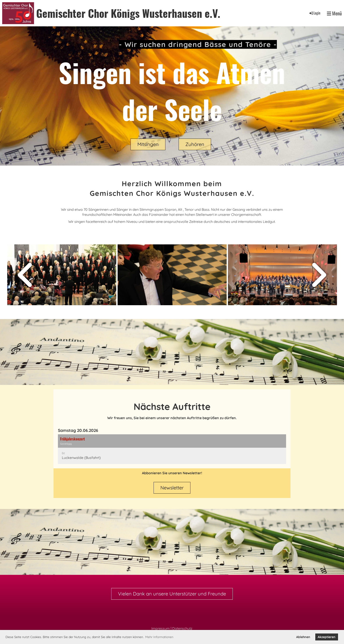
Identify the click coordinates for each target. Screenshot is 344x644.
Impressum (161, 628)
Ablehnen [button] (303, 637)
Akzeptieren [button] (327, 637)
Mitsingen (148, 144)
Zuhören (195, 144)
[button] (172, 449)
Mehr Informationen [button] (159, 637)
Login (314, 13)
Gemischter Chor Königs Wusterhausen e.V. (128, 13)
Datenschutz (182, 628)
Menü (334, 13)
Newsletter (172, 488)
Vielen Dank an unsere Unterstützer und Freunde (172, 594)
